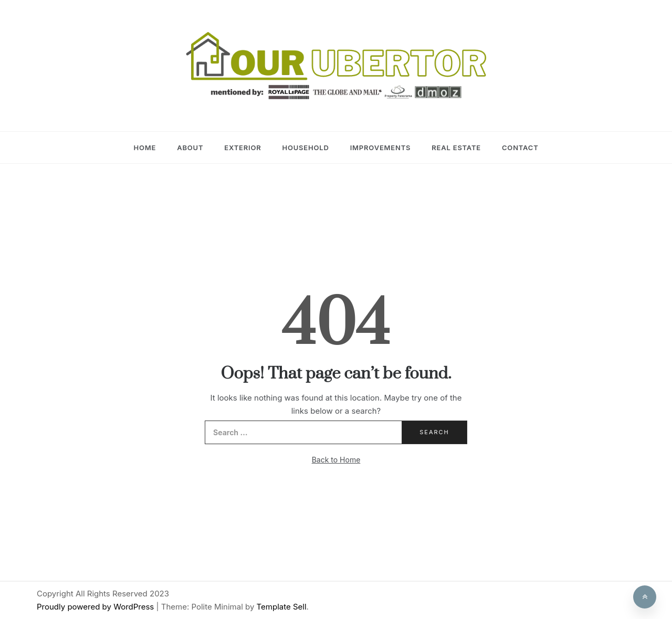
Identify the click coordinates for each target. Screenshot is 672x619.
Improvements (381, 148)
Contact (520, 148)
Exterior (243, 148)
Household (305, 148)
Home (145, 148)
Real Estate (456, 148)
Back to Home (336, 460)
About (190, 148)
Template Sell (282, 607)
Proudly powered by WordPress (97, 607)
